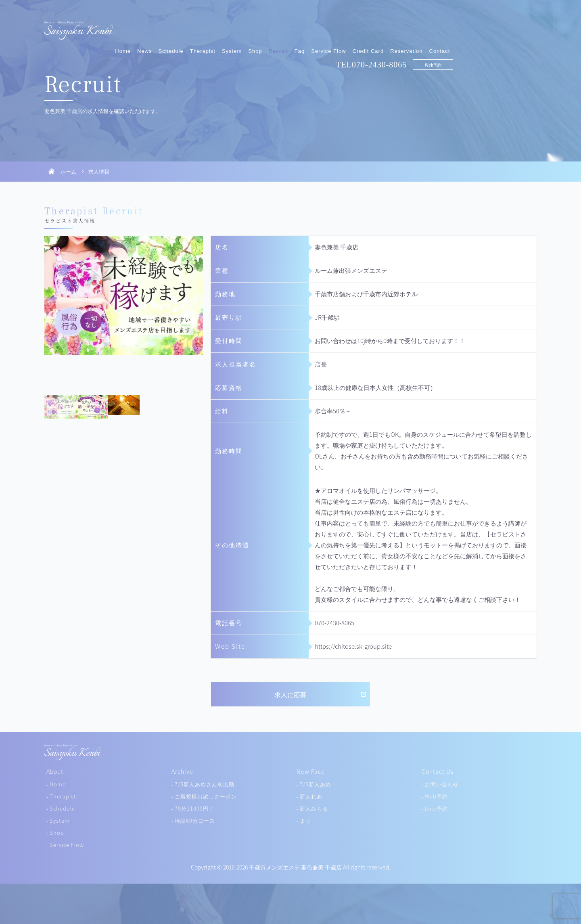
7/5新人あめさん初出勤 (205, 784)
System (315, 27)
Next (195, 315)
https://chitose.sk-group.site (353, 646)
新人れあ (311, 796)
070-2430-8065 (463, 41)
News (228, 27)
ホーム (68, 171)
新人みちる (314, 808)
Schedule (254, 27)
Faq (383, 27)
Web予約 (516, 41)
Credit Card (451, 27)
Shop (339, 27)
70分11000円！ (194, 808)
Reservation (490, 27)
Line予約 (436, 808)
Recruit (362, 27)
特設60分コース (195, 820)
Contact (523, 27)
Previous (52, 315)
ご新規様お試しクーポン (206, 796)
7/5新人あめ (316, 784)
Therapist (286, 27)
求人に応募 (290, 694)
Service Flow (412, 27)
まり (305, 820)
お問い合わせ (442, 784)
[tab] (60, 407)
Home (206, 27)
